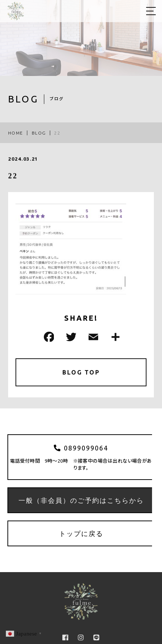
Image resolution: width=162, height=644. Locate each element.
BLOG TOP (81, 372)
